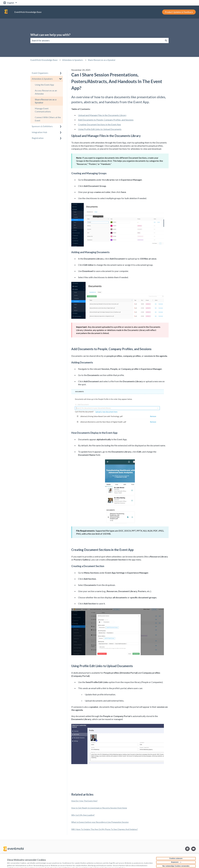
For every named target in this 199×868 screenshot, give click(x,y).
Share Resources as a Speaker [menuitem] (46, 101)
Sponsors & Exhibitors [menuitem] (42, 126)
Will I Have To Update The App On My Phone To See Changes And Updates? (105, 829)
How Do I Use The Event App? (84, 801)
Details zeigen (13, 863)
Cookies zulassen (176, 847)
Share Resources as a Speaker (102, 60)
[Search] (166, 40)
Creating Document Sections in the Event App (99, 124)
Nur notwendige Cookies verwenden (176, 854)
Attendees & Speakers (73, 60)
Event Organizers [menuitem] (40, 73)
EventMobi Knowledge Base (28, 12)
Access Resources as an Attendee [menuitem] (46, 92)
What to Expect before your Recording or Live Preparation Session (100, 822)
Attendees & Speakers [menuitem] (42, 79)
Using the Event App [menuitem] (44, 85)
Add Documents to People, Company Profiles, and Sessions (106, 120)
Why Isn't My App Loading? (83, 815)
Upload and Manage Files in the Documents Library (102, 115)
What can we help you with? (50, 35)
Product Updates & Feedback (179, 12)
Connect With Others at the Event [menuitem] (48, 119)
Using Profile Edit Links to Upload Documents (100, 129)
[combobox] (97, 40)
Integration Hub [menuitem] (39, 132)
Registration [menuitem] (38, 138)
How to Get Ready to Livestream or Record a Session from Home (99, 808)
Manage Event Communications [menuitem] (43, 110)
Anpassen (176, 850)
